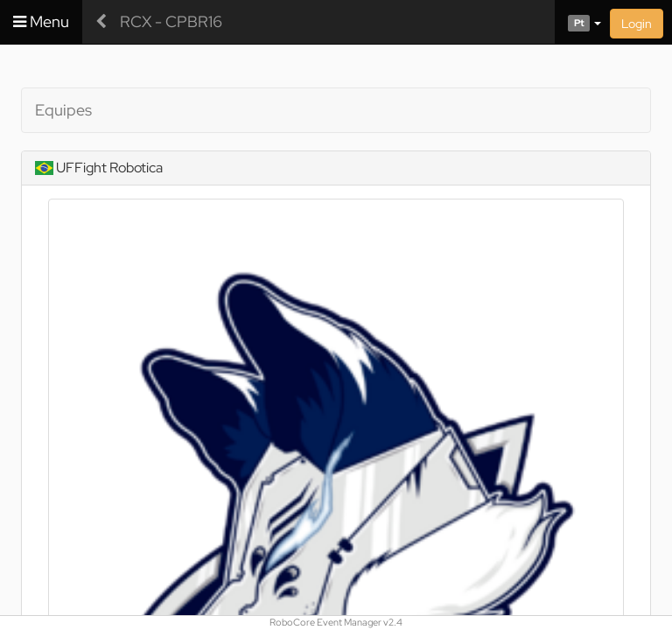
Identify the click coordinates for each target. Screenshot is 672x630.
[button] (578, 22)
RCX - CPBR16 (171, 21)
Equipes (63, 110)
